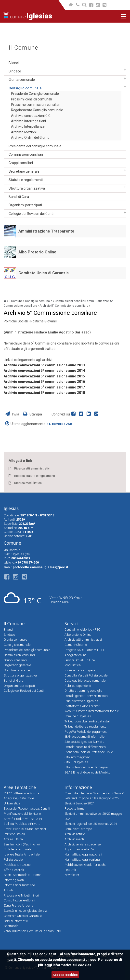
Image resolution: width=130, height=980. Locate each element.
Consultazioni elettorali (19, 900)
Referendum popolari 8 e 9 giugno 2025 (91, 798)
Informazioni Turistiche (19, 885)
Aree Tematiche (20, 787)
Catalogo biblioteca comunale (85, 681)
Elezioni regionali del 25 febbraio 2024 (91, 824)
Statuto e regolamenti (26, 180)
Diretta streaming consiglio (83, 691)
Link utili (70, 870)
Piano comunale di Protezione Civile (89, 752)
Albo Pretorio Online (37, 252)
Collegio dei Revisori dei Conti (31, 214)
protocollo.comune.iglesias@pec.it (40, 567)
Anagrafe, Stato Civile (19, 798)
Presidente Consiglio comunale (35, 94)
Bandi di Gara (19, 197)
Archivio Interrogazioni (28, 121)
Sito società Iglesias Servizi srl (85, 742)
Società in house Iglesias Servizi (26, 911)
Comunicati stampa (78, 829)
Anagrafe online (75, 655)
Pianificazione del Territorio (22, 814)
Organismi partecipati (25, 205)
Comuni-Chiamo (76, 645)
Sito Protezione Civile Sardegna (86, 767)
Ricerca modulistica (28, 483)
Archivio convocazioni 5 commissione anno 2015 (44, 376)
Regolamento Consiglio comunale (37, 110)
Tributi (8, 890)
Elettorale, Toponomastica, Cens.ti (27, 808)
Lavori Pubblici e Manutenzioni (25, 829)
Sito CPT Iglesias (76, 762)
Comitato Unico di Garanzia (44, 273)
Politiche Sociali (14, 834)
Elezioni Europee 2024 (79, 803)
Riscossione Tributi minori (21, 895)
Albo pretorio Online (78, 635)
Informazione (78, 787)
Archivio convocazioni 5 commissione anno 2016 (44, 382)
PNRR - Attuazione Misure (21, 793)
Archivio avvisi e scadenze (83, 844)
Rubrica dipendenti (78, 686)
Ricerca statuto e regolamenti (35, 476)
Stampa (32, 414)
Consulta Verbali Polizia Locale (86, 675)
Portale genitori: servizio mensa (86, 696)
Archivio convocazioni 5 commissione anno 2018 (44, 393)
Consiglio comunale (25, 88)
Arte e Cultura (13, 839)
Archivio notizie (75, 834)
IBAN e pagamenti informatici (85, 737)
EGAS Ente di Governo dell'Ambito (87, 772)
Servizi (71, 623)
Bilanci (14, 63)
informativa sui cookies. (72, 965)
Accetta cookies (65, 975)
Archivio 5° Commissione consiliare (64, 306)
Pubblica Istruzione (17, 865)
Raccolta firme (74, 808)
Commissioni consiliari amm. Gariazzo (81, 301)
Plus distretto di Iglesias (81, 701)
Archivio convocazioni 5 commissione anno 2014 (44, 371)
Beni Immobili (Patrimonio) (22, 844)
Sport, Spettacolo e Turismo (22, 875)
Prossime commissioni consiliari (36, 105)
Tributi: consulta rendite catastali (87, 721)
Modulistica (73, 665)
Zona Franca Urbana (19, 905)
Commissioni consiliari (26, 154)
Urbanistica (12, 803)
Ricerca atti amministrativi (32, 469)
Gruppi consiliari (21, 163)
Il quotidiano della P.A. (80, 849)
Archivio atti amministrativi (83, 640)
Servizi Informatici (16, 921)
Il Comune (24, 48)
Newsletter (72, 875)
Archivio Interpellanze (28, 126)
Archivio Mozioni (24, 132)
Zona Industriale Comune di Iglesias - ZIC (32, 931)
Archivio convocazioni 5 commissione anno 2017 (44, 387)
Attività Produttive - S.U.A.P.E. (24, 819)
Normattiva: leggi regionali (83, 860)
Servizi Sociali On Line (80, 660)
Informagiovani (14, 880)
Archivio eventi (74, 839)
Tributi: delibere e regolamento (85, 726)
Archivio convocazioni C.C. (31, 116)
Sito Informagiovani (78, 757)
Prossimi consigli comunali (31, 99)
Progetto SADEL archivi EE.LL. (85, 650)
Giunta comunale (22, 80)
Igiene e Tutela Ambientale (22, 854)
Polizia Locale (13, 860)
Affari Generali (14, 870)
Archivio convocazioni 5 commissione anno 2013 (44, 365)
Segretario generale (24, 171)
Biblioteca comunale (17, 849)
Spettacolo (11, 926)
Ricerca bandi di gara (80, 670)
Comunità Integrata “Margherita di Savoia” (94, 793)
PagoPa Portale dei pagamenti (86, 732)
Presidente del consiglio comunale (35, 146)
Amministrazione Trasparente (46, 231)
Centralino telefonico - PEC (82, 629)
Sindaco (15, 71)
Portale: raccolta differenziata (85, 747)
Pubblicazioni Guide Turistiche (85, 865)
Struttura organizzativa (27, 188)
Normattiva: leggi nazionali (83, 854)
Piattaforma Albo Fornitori (82, 706)
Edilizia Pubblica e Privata (22, 824)
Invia (13, 414)
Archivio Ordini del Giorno (30, 138)
